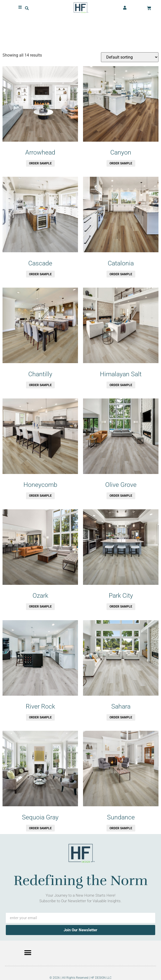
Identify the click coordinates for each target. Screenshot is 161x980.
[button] (27, 7)
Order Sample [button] (40, 163)
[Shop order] (130, 57)
